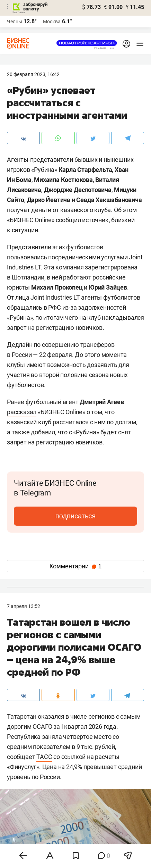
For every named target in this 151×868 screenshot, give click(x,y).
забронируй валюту (35, 7)
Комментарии (75, 566)
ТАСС (44, 757)
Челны (15, 22)
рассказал (22, 412)
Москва (52, 22)
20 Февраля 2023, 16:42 (33, 74)
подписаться (75, 516)
